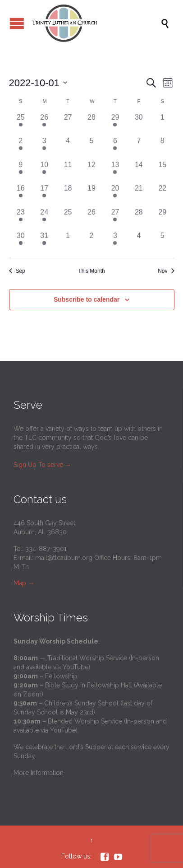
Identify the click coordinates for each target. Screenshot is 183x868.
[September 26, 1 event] (44, 124)
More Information (39, 773)
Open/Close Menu (17, 23)
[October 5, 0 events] (91, 147)
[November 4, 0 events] (139, 242)
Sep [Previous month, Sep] (17, 271)
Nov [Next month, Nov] (166, 271)
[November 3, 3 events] (115, 242)
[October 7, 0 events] (139, 147)
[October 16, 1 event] (21, 195)
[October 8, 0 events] (162, 147)
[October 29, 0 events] (162, 219)
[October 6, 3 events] (115, 147)
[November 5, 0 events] (162, 242)
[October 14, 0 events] (139, 171)
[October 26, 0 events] (91, 219)
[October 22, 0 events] (162, 195)
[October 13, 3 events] (115, 171)
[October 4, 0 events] (68, 147)
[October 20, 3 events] (115, 195)
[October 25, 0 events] (68, 219)
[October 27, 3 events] (115, 219)
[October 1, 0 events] (162, 124)
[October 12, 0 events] (91, 171)
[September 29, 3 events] (115, 124)
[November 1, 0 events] (68, 242)
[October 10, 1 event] (44, 171)
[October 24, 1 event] (44, 219)
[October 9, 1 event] (21, 171)
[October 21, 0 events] (139, 195)
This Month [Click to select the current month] (91, 271)
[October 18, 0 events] (68, 195)
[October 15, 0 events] (162, 171)
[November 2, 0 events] (91, 242)
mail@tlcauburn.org (64, 558)
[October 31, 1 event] (44, 242)
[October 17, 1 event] (44, 195)
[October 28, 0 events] (139, 219)
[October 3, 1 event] (44, 147)
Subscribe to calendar (87, 299)
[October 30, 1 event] (21, 242)
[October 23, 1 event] (21, 219)
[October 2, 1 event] (21, 147)
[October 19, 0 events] (91, 195)
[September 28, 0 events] (91, 124)
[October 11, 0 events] (68, 171)
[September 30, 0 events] (139, 124)
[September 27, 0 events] (68, 124)
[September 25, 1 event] (21, 124)
